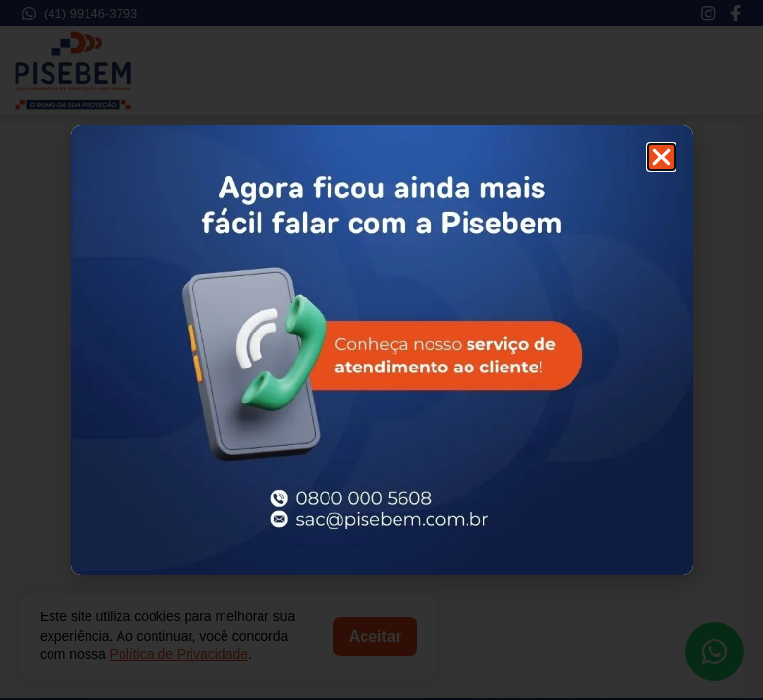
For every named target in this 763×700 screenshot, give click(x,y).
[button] (661, 157)
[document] (381, 350)
